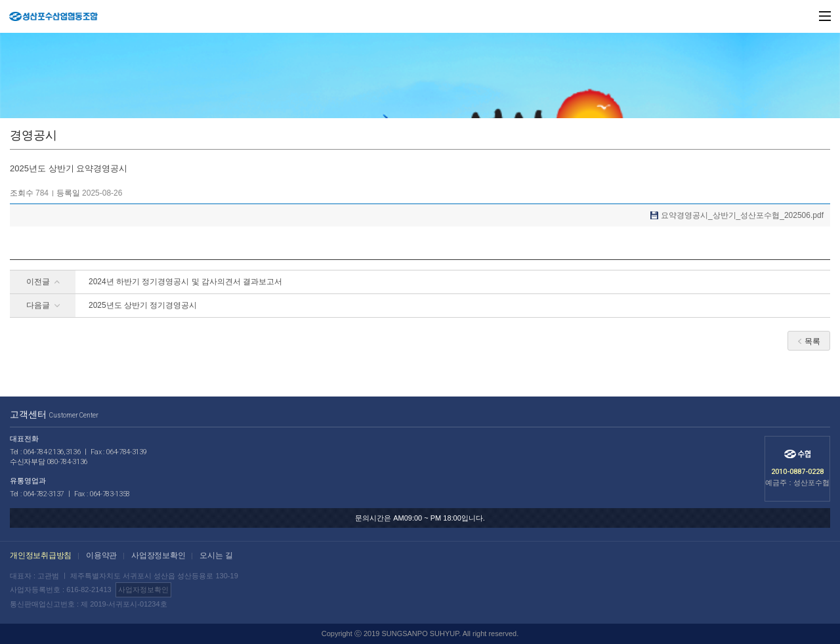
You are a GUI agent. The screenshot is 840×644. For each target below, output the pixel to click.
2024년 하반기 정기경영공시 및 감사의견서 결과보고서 (185, 282)
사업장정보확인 (158, 555)
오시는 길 (216, 555)
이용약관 (101, 555)
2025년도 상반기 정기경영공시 (143, 305)
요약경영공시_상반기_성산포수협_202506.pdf (742, 215)
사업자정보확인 (143, 590)
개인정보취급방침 (41, 555)
